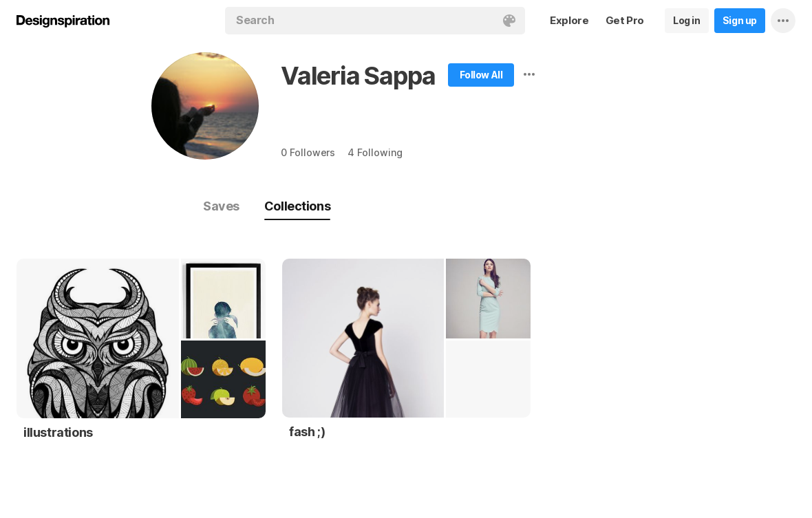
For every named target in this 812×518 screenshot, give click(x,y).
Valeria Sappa (358, 76)
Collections (297, 206)
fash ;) (307, 432)
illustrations (58, 432)
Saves (221, 206)
